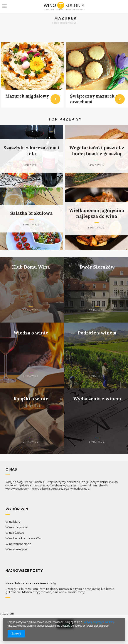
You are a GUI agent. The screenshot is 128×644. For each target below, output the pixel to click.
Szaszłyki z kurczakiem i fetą (31, 583)
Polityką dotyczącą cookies (98, 622)
